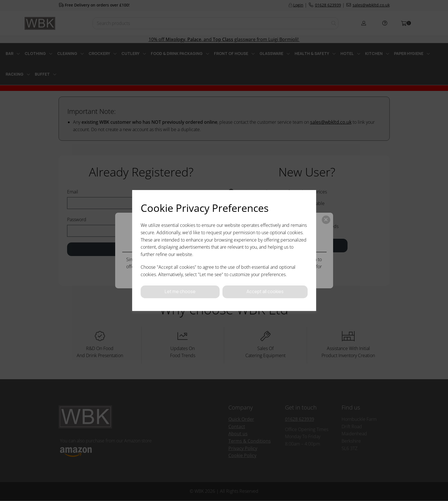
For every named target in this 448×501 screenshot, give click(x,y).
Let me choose (180, 292)
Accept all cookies (265, 292)
